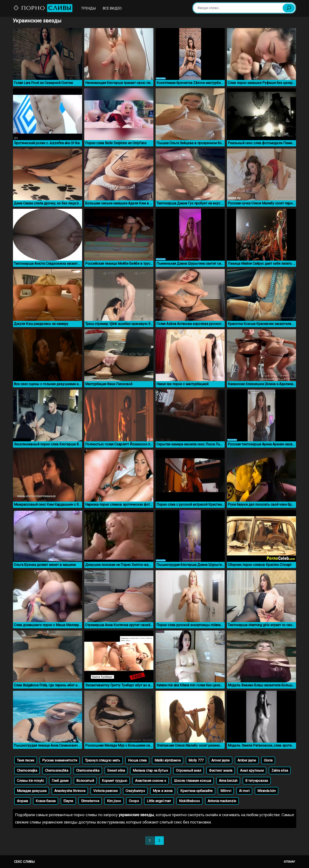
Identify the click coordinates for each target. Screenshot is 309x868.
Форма (22, 801)
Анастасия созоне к (151, 781)
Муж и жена (163, 791)
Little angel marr (159, 801)
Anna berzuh (228, 781)
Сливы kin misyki (30, 781)
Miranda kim (267, 791)
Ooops (134, 801)
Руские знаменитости (60, 760)
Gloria (268, 760)
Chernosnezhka (57, 771)
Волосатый (85, 781)
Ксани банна (46, 801)
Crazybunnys (135, 791)
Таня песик (26, 760)
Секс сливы (24, 862)
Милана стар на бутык (150, 771)
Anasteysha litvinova (70, 791)
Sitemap (289, 862)
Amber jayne (247, 760)
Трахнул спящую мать (103, 760)
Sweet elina (116, 771)
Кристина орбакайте (196, 791)
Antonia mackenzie (222, 801)
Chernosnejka (27, 771)
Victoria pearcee (105, 791)
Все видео (112, 8)
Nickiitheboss (189, 801)
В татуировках (257, 781)
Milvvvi (226, 791)
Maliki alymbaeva (168, 760)
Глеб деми (60, 781)
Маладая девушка (32, 791)
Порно (43, 8)
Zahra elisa (280, 771)
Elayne (68, 801)
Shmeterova (90, 801)
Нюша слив (137, 760)
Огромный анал (189, 771)
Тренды (89, 8)
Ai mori (244, 791)
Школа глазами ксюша (193, 781)
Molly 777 (196, 760)
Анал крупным (252, 771)
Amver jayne (221, 760)
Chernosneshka (88, 771)
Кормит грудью (115, 781)
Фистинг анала (221, 771)
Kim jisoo (114, 801)
